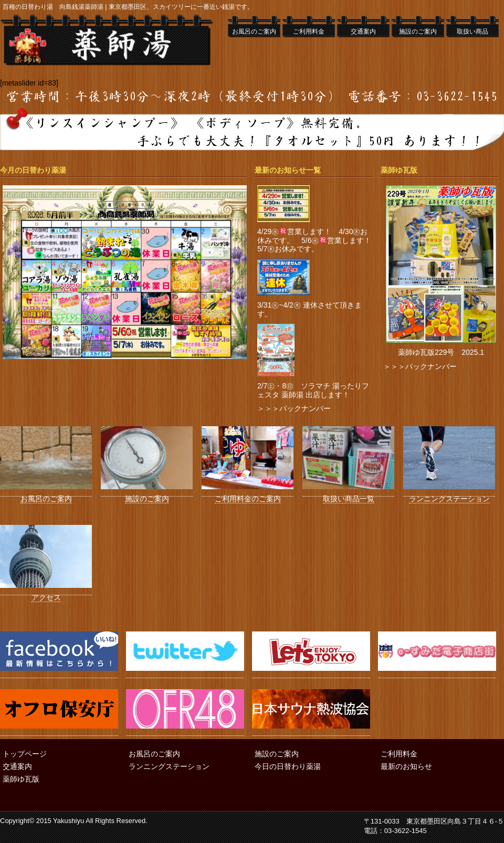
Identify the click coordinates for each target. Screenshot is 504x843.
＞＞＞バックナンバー (294, 408)
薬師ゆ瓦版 (21, 779)
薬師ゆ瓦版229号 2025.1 (441, 352)
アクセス (46, 594)
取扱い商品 (472, 31)
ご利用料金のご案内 (248, 495)
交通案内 (363, 31)
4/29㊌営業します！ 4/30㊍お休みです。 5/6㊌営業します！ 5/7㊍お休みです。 (318, 240)
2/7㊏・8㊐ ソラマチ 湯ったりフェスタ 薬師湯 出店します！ (313, 390)
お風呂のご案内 (254, 31)
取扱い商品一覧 (348, 495)
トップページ (25, 754)
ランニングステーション (449, 495)
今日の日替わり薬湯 (288, 766)
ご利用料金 (309, 31)
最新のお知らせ (406, 766)
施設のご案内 (418, 31)
